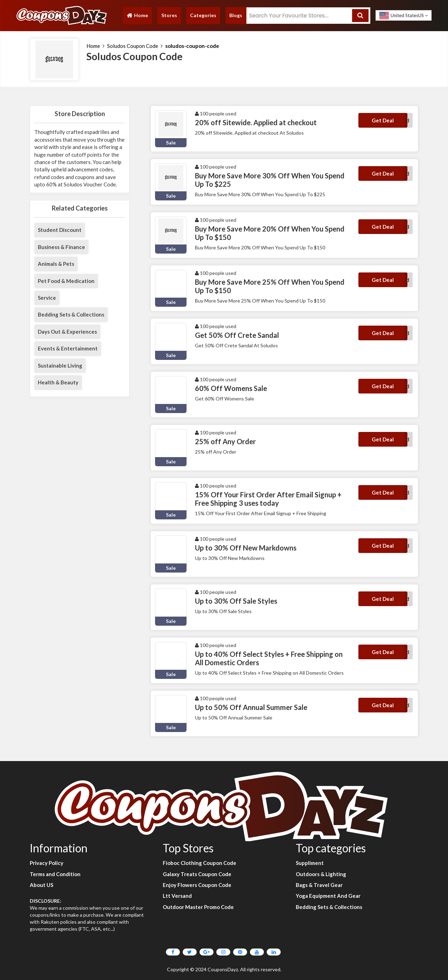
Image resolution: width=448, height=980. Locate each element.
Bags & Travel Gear (319, 885)
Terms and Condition (55, 874)
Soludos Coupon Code (133, 46)
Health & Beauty (58, 382)
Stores (169, 15)
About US (41, 885)
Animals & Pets (56, 264)
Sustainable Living (60, 365)
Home (137, 17)
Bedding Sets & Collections (71, 314)
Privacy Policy (47, 863)
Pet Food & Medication (66, 281)
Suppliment (310, 863)
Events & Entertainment (68, 348)
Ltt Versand (177, 896)
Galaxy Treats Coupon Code (197, 874)
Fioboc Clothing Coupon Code (199, 863)
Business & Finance (61, 247)
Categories (203, 15)
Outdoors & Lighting (321, 874)
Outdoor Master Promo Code (198, 907)
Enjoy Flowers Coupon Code (197, 885)
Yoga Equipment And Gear (328, 896)
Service (47, 298)
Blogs (236, 15)
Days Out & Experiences (67, 332)
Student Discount (60, 230)
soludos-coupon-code (192, 46)
